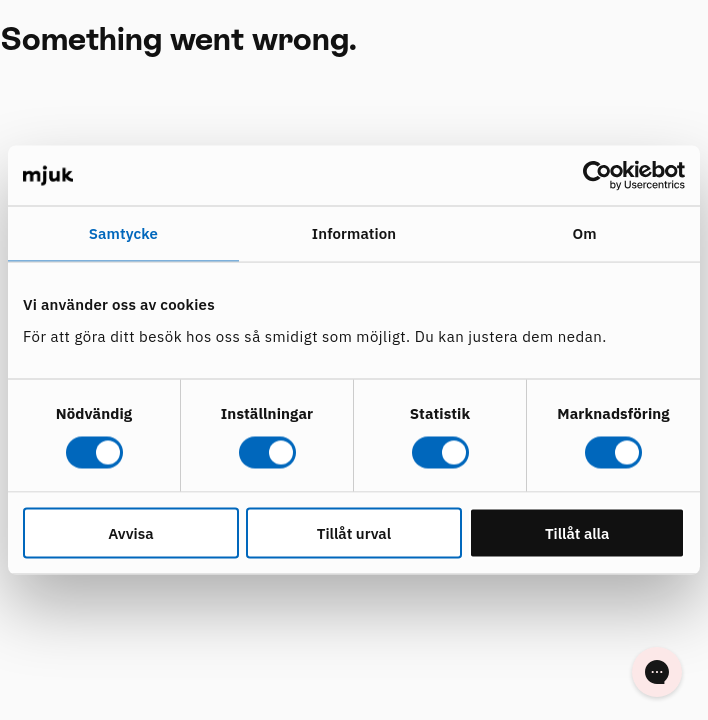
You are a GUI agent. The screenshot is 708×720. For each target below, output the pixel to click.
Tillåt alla (577, 532)
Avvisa (130, 532)
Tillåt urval (354, 532)
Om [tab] (585, 233)
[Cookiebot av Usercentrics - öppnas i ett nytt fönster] (597, 176)
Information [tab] (354, 233)
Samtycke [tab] (123, 233)
